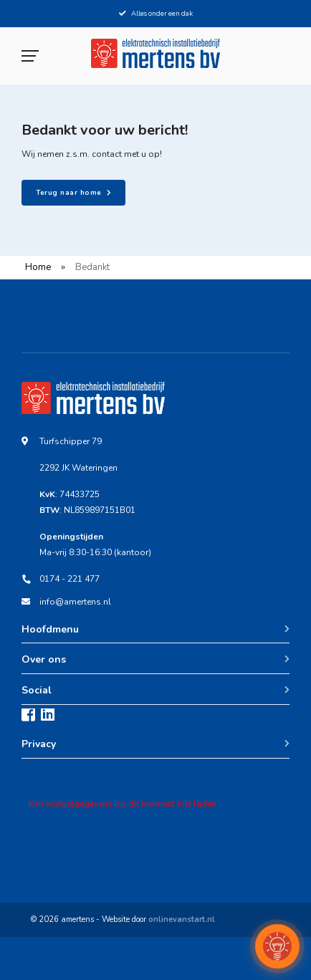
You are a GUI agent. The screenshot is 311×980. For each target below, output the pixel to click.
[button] (277, 946)
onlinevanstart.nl (182, 919)
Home (38, 267)
